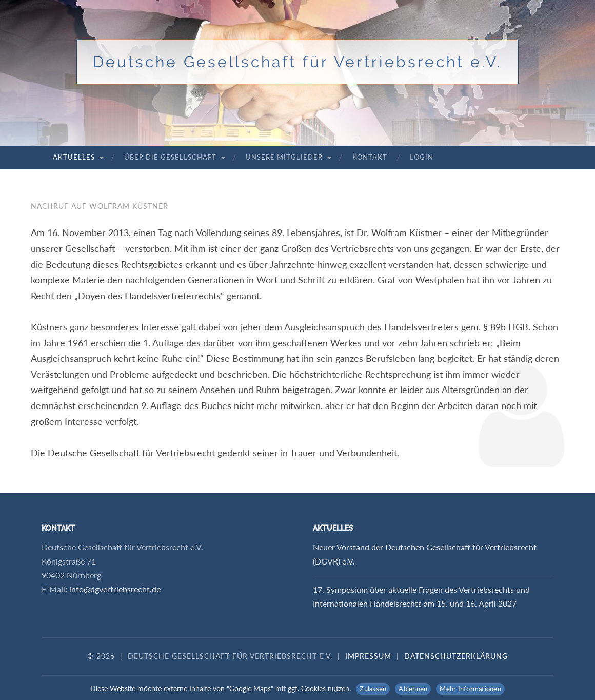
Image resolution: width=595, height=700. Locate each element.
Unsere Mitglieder (284, 157)
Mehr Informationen (470, 689)
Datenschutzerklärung (456, 656)
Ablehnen (413, 689)
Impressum (368, 656)
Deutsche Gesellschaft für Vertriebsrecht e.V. (298, 62)
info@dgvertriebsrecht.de (115, 589)
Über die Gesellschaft (170, 157)
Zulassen (373, 689)
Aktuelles (74, 157)
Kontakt (370, 157)
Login (422, 157)
